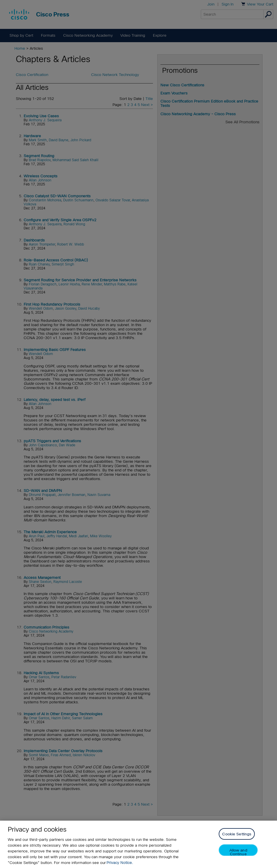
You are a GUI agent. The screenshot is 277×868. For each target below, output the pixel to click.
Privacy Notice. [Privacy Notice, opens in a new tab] (120, 863)
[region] (138, 844)
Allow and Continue (238, 852)
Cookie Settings (237, 834)
